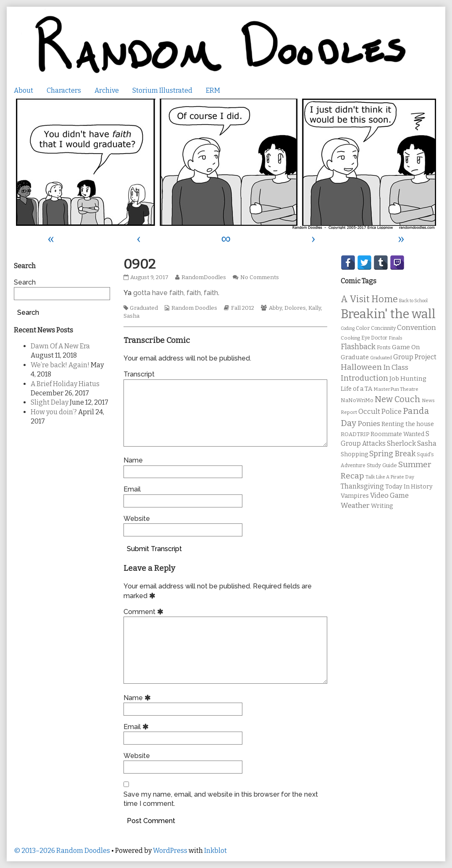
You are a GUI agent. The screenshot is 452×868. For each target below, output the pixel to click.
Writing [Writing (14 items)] (382, 506)
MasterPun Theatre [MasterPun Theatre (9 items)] (396, 389)
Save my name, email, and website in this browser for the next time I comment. (221, 799)
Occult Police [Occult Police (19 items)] (380, 412)
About (24, 90)
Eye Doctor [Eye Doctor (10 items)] (374, 338)
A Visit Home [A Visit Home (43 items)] (369, 299)
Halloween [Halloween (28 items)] (361, 367)
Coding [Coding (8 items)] (348, 328)
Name (133, 460)
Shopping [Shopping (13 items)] (354, 454)
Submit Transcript (154, 549)
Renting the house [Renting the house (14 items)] (408, 424)
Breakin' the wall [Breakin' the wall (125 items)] (388, 314)
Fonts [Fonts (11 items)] (384, 347)
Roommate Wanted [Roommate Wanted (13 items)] (397, 434)
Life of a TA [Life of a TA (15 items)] (356, 389)
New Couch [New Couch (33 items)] (398, 399)
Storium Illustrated (162, 90)
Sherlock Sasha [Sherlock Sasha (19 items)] (412, 443)
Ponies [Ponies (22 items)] (369, 424)
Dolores (295, 308)
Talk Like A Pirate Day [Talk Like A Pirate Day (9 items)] (390, 477)
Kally (315, 308)
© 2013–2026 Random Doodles (62, 851)
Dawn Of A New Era (60, 346)
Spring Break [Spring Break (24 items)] (392, 454)
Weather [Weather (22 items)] (355, 506)
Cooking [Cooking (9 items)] (350, 338)
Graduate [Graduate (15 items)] (355, 357)
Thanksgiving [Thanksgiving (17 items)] (362, 486)
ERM (213, 90)
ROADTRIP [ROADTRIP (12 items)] (355, 434)
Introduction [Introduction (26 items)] (364, 378)
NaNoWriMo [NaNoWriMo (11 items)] (357, 400)
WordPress (170, 851)
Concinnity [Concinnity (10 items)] (383, 328)
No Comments (260, 277)
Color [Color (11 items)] (363, 328)
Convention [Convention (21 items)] (417, 328)
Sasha (131, 316)
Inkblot (215, 851)
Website (137, 519)
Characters (64, 90)
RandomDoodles (204, 277)
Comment (145, 612)
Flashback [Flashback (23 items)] (358, 347)
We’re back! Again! (60, 365)
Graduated (144, 308)
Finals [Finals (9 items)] (395, 338)
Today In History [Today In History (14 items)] (409, 487)
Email (132, 489)
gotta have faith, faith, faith (176, 293)
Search (25, 282)
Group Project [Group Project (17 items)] (415, 357)
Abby (275, 308)
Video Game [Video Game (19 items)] (389, 495)
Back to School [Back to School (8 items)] (413, 301)
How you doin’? (54, 412)
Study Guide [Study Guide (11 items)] (382, 465)
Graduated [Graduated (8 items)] (381, 358)
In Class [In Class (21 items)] (396, 367)
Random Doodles (194, 308)
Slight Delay (50, 402)
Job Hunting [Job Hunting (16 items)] (408, 379)
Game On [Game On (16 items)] (406, 347)
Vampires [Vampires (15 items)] (355, 496)
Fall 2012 (243, 308)
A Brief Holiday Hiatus (65, 384)
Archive (107, 90)
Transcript (139, 374)
